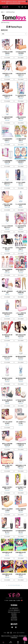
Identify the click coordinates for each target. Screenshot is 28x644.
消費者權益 (14, 616)
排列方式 (4, 30)
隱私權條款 (14, 614)
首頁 (2, 12)
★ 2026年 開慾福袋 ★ (14, 610)
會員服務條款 (14, 618)
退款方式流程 (14, 620)
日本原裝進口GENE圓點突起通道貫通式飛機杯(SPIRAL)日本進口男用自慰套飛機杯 (14, 3)
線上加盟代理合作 (14, 608)
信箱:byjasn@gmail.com (14, 612)
